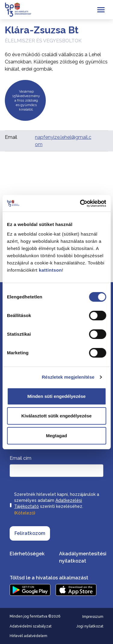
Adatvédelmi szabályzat (31, 626)
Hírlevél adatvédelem (28, 636)
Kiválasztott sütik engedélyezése (56, 416)
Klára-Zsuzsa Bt (42, 30)
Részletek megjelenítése (68, 377)
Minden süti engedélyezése (56, 396)
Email (11, 137)
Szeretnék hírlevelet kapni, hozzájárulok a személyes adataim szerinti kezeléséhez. (57, 504)
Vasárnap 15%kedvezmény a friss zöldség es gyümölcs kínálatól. (26, 100)
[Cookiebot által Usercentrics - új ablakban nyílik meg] (80, 203)
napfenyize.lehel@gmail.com (63, 141)
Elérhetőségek (27, 554)
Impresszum (93, 617)
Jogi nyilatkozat (90, 626)
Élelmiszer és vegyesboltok (43, 41)
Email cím (20, 458)
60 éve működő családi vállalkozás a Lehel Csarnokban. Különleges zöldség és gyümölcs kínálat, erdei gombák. (56, 62)
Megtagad (56, 436)
